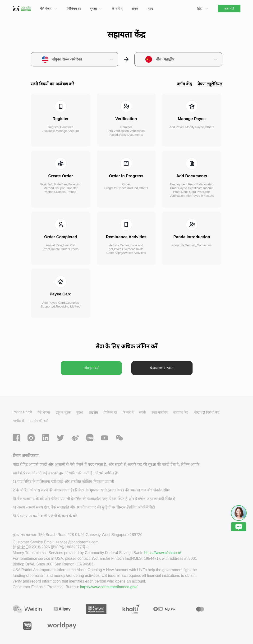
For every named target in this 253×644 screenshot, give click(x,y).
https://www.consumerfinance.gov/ (109, 587)
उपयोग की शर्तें (39, 421)
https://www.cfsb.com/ (163, 553)
